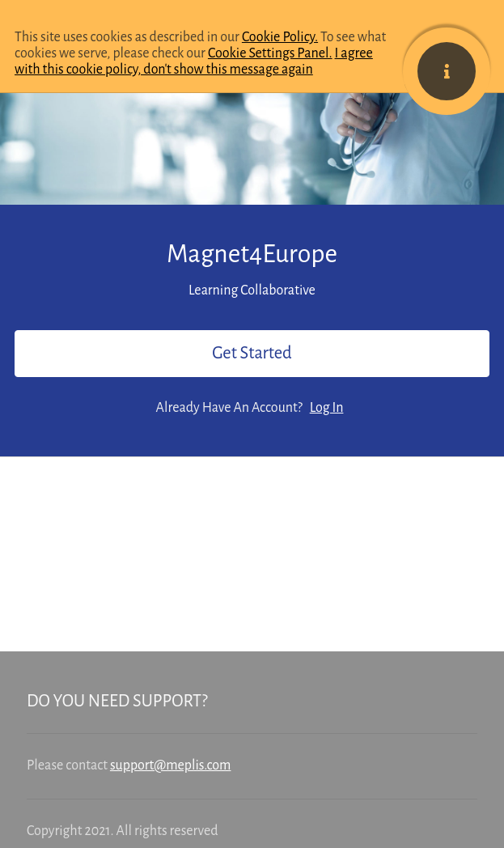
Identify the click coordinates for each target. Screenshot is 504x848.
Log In (327, 408)
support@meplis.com (171, 765)
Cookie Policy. (280, 37)
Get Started (252, 353)
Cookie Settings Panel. (270, 53)
